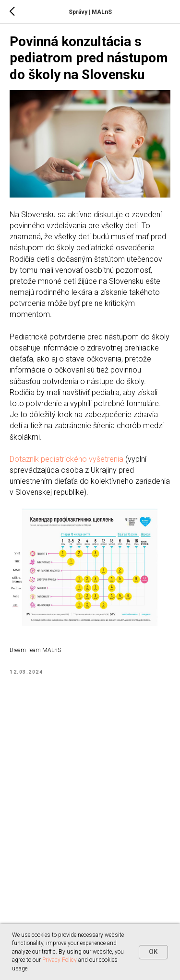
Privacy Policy (60, 960)
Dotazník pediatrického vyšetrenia (66, 459)
